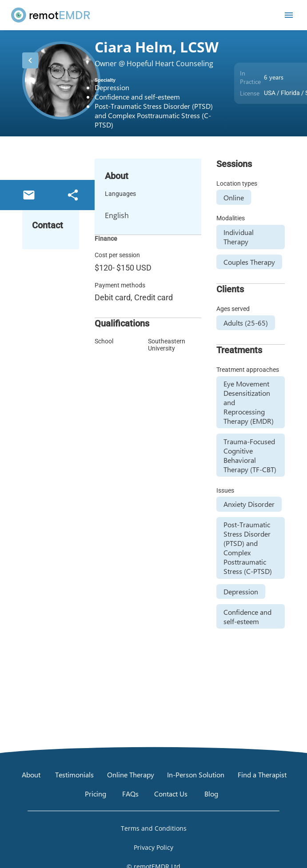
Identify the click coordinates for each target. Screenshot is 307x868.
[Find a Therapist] (262, 774)
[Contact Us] (171, 793)
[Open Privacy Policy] (154, 847)
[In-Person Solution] (196, 774)
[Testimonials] (74, 774)
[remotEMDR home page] (51, 15)
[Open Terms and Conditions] (154, 828)
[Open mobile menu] (289, 15)
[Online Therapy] (131, 774)
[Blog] (211, 793)
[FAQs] (130, 793)
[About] (31, 774)
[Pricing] (96, 793)
